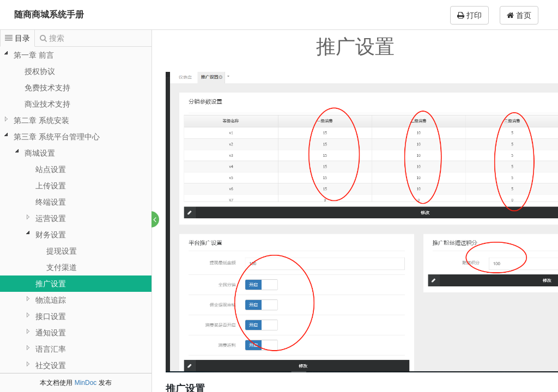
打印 (469, 15)
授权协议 (40, 71)
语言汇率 (51, 349)
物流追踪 (51, 300)
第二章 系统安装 (41, 120)
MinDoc (86, 383)
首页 (519, 15)
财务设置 (51, 235)
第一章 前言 (34, 55)
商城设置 (40, 153)
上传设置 (51, 186)
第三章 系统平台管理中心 (57, 137)
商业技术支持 (47, 104)
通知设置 (51, 333)
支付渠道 (62, 267)
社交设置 (51, 365)
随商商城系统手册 (49, 14)
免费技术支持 (47, 88)
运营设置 (51, 218)
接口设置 (51, 316)
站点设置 (51, 169)
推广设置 (51, 284)
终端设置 (51, 202)
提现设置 (62, 251)
